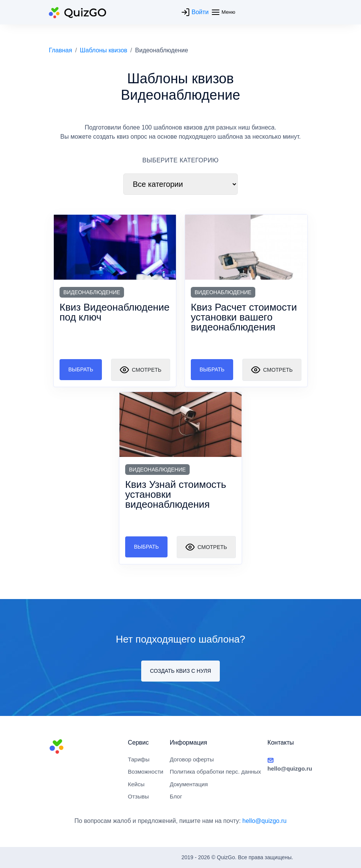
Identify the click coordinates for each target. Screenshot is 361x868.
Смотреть (141, 370)
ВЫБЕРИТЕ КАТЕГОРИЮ (180, 160)
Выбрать (81, 369)
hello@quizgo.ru (264, 821)
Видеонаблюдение (92, 292)
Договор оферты (192, 759)
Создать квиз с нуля (180, 671)
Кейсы (136, 784)
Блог (176, 796)
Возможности (146, 772)
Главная (60, 50)
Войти (195, 12)
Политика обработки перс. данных (215, 772)
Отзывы (138, 796)
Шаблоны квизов (103, 50)
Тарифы (139, 759)
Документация (189, 784)
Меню (223, 12)
